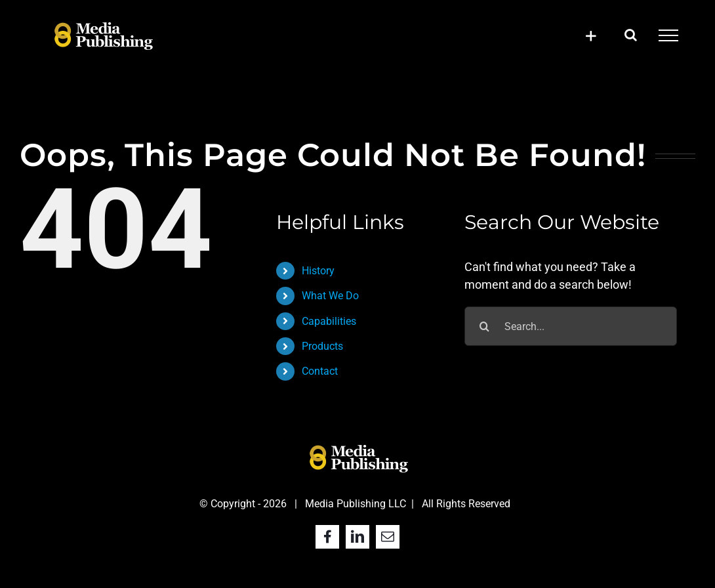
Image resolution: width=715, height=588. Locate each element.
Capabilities (329, 321)
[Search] (484, 326)
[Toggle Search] (631, 35)
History (318, 271)
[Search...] (570, 326)
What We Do (330, 296)
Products (322, 346)
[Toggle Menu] (668, 35)
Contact (320, 371)
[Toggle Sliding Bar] (591, 36)
